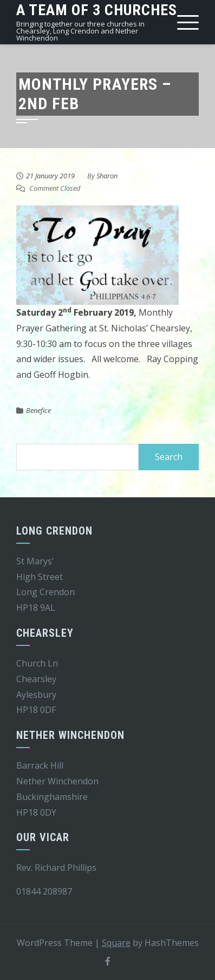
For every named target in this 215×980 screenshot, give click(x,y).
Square (116, 943)
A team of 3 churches (97, 10)
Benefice (38, 410)
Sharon (107, 176)
